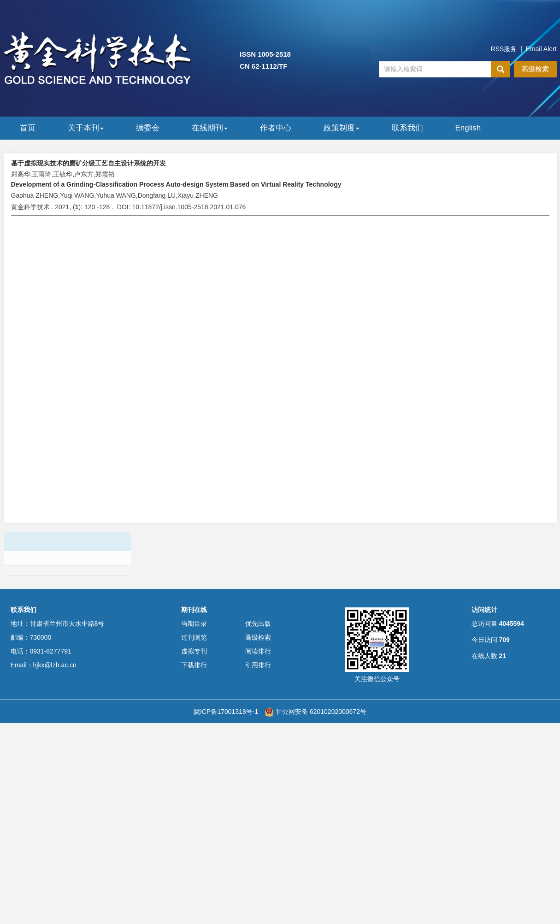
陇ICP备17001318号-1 (226, 712)
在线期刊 (210, 128)
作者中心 (276, 128)
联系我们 (407, 128)
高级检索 (535, 69)
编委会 (148, 128)
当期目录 (194, 624)
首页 (28, 128)
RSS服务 (504, 49)
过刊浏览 (194, 637)
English (468, 128)
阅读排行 (258, 651)
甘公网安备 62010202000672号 (315, 712)
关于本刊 (86, 128)
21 (502, 656)
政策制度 (342, 128)
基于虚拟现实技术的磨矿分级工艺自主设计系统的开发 (88, 163)
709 (504, 640)
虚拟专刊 (194, 651)
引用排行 (258, 665)
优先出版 (258, 624)
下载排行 (194, 665)
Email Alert (541, 49)
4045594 (511, 624)
